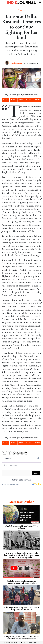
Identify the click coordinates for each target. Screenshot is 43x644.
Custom (37, 100)
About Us (7, 642)
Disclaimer (14, 642)
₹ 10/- (6, 100)
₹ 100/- (29, 100)
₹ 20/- (13, 100)
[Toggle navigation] (40, 2)
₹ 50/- (21, 100)
